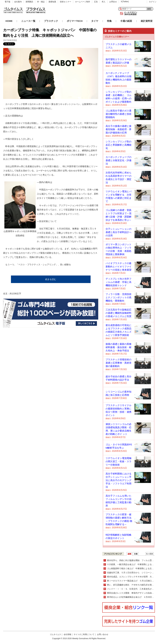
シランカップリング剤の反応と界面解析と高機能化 (118, 145)
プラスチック (51, 21)
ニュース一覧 (28, 21)
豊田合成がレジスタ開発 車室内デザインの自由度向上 (132, 593)
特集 (109, 21)
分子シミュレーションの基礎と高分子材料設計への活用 (118, 232)
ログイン (153, 2)
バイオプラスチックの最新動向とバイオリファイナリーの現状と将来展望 (118, 266)
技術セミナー (66, 2)
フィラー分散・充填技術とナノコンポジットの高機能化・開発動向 (118, 297)
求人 (104, 2)
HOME (9, 21)
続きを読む (51, 279)
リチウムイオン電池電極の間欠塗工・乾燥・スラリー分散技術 (118, 461)
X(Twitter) (125, 2)
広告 (96, 2)
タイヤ (95, 21)
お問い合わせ (103, 634)
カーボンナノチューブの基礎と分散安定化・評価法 (118, 160)
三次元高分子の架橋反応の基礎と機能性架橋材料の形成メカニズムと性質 (118, 313)
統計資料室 (147, 21)
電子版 (8, 2)
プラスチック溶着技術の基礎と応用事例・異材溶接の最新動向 (118, 363)
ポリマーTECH (75, 21)
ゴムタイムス (55, 634)
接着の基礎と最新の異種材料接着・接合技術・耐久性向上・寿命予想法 (118, 347)
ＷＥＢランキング (150, 554)
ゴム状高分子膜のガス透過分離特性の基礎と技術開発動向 (118, 114)
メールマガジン (128, 13)
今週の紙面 (126, 21)
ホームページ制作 (83, 2)
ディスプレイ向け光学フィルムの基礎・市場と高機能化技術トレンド (118, 282)
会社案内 (18, 2)
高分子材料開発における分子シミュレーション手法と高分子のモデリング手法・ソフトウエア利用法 (118, 480)
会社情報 (67, 634)
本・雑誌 (41, 2)
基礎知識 (52, 2)
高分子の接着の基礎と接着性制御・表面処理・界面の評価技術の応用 (118, 129)
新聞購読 (29, 2)
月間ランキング (136, 554)
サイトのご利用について (84, 634)
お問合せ (113, 2)
